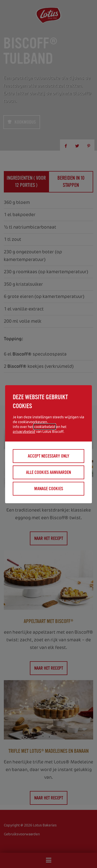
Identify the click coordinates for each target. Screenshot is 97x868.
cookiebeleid (45, 427)
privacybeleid (24, 431)
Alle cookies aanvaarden (48, 472)
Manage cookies (49, 489)
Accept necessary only (48, 456)
